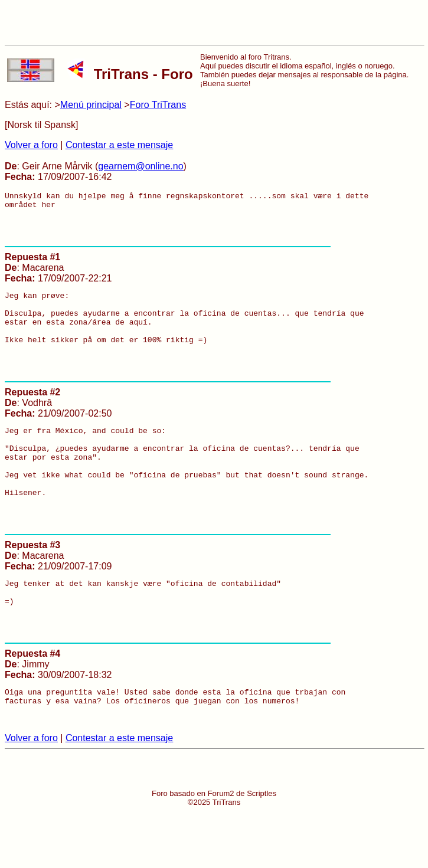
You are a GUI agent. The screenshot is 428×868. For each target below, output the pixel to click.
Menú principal (91, 105)
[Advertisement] (214, 22)
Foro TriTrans (158, 105)
